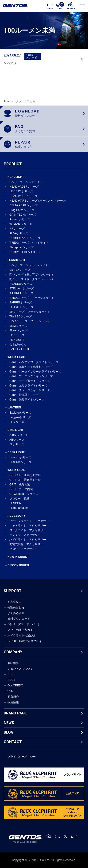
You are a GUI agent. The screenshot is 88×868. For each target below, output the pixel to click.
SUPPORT (13, 591)
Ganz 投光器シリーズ (24, 395)
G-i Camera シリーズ (24, 494)
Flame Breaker (19, 508)
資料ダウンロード (19, 619)
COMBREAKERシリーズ (25, 238)
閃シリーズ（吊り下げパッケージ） (32, 274)
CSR (10, 674)
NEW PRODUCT (18, 557)
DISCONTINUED (18, 565)
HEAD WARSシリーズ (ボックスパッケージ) (38, 201)
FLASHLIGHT (16, 260)
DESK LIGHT (16, 452)
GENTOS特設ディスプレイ (25, 641)
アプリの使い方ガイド (22, 630)
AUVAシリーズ (19, 233)
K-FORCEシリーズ (21, 293)
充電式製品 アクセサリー (26, 544)
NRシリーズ (17, 229)
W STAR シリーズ (21, 224)
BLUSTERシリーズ (21, 307)
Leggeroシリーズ (20, 417)
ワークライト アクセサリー (28, 530)
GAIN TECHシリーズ (23, 215)
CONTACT (13, 742)
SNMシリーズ (18, 326)
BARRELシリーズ (21, 302)
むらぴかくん (18, 344)
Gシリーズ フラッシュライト (29, 265)
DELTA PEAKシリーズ (23, 205)
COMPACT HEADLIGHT (25, 252)
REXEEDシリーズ (21, 284)
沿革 (10, 691)
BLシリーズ (17, 444)
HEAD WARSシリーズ (23, 196)
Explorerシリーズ (20, 413)
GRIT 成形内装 (20, 485)
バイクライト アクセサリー (28, 540)
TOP (7, 101)
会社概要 (13, 663)
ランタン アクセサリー (25, 535)
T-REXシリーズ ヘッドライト (29, 243)
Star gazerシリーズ (21, 247)
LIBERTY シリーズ (21, 191)
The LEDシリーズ (21, 316)
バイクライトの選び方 (22, 636)
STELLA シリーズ (22, 288)
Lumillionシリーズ (21, 462)
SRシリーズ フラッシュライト (30, 312)
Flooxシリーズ (18, 330)
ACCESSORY (16, 516)
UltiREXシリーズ (20, 270)
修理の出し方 (16, 608)
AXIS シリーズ (19, 435)
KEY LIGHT (17, 340)
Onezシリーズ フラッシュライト (31, 321)
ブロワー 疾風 (19, 499)
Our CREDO (15, 685)
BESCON (15, 503)
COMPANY (13, 652)
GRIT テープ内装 (21, 489)
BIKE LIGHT (15, 430)
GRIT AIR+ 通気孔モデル (25, 475)
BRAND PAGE (15, 713)
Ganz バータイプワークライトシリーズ (35, 372)
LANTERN (14, 408)
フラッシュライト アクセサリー (31, 521)
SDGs (11, 680)
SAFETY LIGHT (19, 349)
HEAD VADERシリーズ (24, 187)
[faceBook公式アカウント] (49, 836)
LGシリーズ (17, 335)
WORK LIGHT (17, 357)
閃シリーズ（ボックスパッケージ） (32, 279)
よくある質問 (16, 613)
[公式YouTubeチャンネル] (74, 836)
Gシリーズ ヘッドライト (26, 182)
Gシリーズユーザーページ (24, 624)
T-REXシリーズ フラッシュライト (32, 298)
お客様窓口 (15, 602)
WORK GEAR (16, 470)
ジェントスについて (20, 669)
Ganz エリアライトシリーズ (28, 386)
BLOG (9, 732)
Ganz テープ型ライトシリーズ (30, 381)
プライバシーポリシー (22, 757)
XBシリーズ (17, 440)
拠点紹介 (13, 697)
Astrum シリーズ (20, 219)
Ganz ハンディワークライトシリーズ (34, 362)
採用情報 (13, 702)
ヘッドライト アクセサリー (28, 526)
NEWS (9, 723)
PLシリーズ (17, 422)
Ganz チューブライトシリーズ (30, 390)
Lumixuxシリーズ (20, 457)
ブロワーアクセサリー (23, 549)
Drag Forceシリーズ (22, 210)
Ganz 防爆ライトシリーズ (27, 400)
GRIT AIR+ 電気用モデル (25, 480)
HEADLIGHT (16, 177)
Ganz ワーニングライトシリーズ (31, 376)
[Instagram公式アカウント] (58, 836)
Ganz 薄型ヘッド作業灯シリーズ (31, 367)
